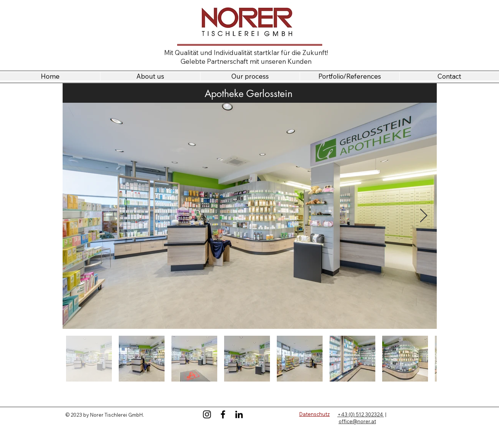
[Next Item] (424, 216)
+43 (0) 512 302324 (361, 414)
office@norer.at (357, 421)
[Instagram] (207, 414)
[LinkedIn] (239, 414)
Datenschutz (315, 414)
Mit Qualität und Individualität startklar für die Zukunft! (246, 53)
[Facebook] (223, 414)
